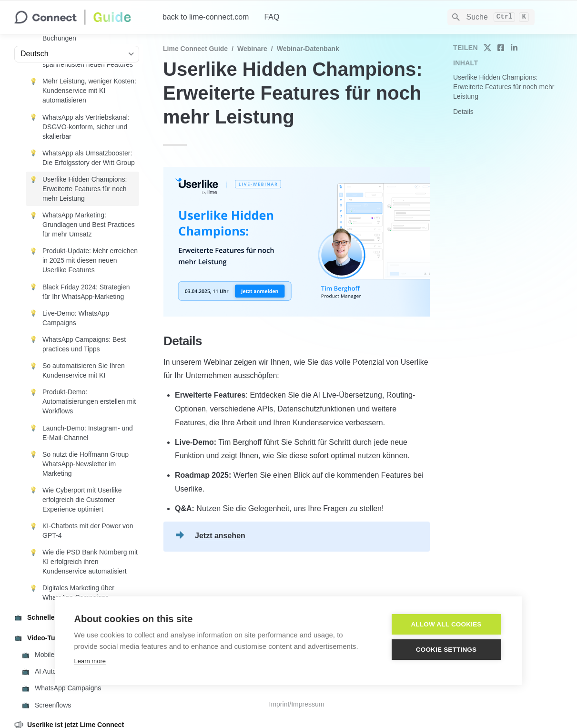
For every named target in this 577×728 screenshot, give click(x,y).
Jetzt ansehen (220, 536)
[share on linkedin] (514, 48)
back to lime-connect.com (206, 17)
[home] (81, 17)
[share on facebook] (501, 48)
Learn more (90, 661)
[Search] (491, 17)
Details (463, 112)
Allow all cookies (446, 624)
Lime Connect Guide (195, 49)
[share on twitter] (487, 48)
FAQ (272, 17)
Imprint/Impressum (297, 704)
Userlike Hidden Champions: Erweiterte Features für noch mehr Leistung (504, 87)
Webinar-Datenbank (308, 49)
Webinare (252, 49)
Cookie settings (446, 650)
